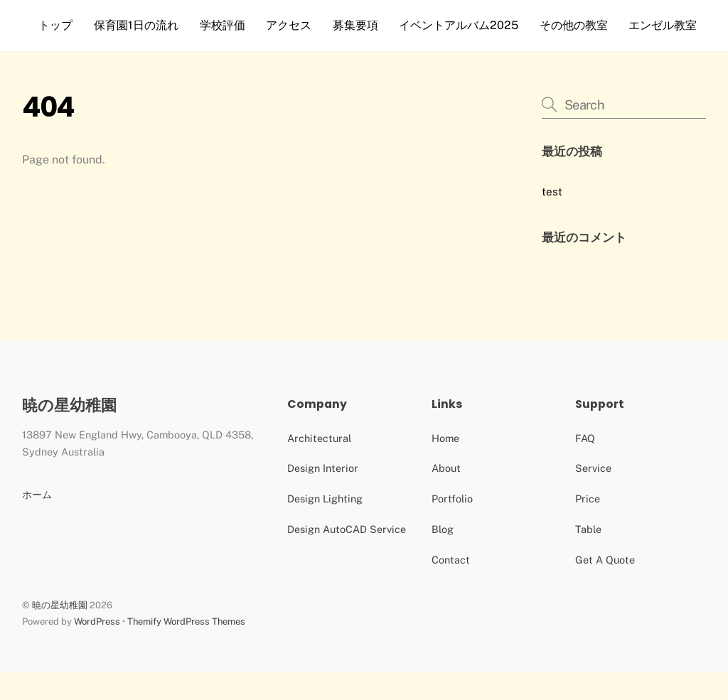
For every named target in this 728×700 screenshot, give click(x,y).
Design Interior (323, 496)
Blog (443, 558)
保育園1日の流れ (139, 25)
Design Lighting (325, 527)
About (446, 496)
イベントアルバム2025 (461, 25)
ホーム (37, 523)
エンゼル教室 (76, 54)
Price (588, 527)
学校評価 (225, 25)
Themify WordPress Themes (186, 650)
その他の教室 (577, 25)
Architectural (319, 467)
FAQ (585, 467)
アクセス (291, 25)
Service (593, 496)
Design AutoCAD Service (347, 558)
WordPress (97, 650)
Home (445, 467)
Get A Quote (605, 588)
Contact (451, 588)
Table (588, 558)
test (552, 220)
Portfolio (452, 527)
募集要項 (358, 25)
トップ (59, 25)
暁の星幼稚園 (60, 634)
